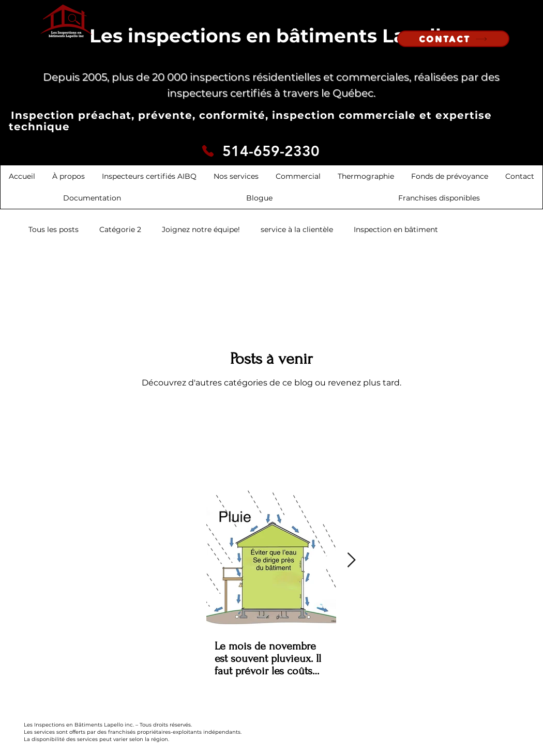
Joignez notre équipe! (201, 229)
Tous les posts (54, 229)
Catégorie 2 (120, 229)
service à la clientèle (297, 229)
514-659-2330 (271, 151)
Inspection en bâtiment (396, 229)
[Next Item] (351, 560)
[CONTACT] (453, 39)
